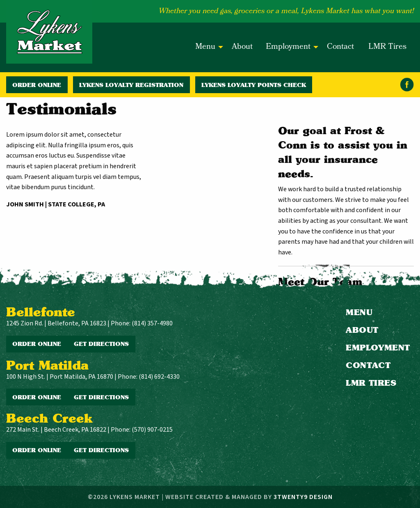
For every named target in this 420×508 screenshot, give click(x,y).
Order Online (37, 85)
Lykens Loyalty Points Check (254, 85)
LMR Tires (387, 47)
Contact (340, 47)
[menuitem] (207, 48)
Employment (288, 47)
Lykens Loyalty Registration (131, 85)
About (242, 47)
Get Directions (101, 344)
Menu (205, 47)
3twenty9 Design (303, 497)
